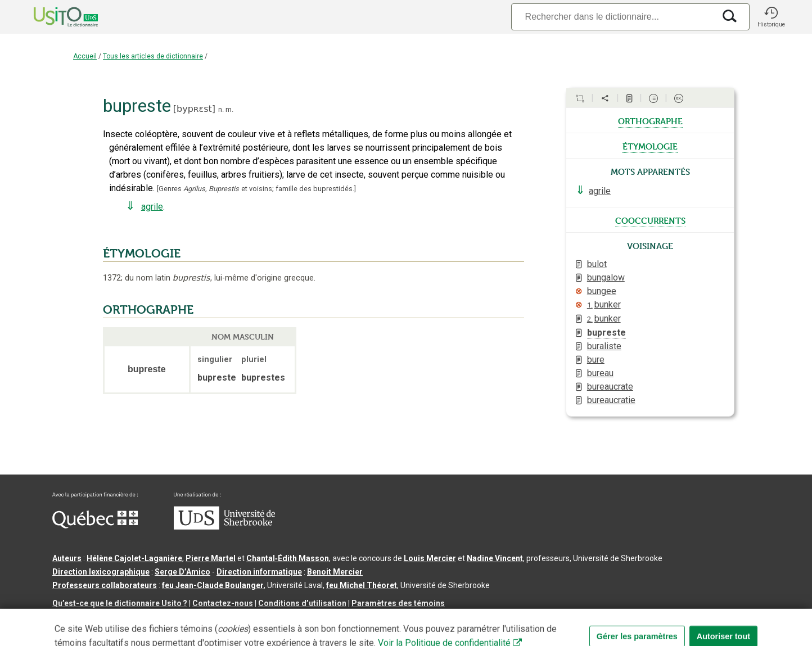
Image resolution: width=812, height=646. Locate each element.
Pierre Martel (211, 558)
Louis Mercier (430, 558)
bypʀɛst (194, 109)
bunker (604, 304)
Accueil (85, 56)
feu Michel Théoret (362, 585)
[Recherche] (613, 17)
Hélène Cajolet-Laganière (134, 558)
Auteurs (67, 558)
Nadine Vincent (495, 558)
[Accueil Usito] (53, 17)
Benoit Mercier (335, 572)
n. (221, 109)
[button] (771, 17)
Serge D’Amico (182, 572)
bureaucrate (610, 387)
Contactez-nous (223, 603)
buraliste (604, 346)
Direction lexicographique (101, 572)
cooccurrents (650, 220)
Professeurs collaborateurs (105, 585)
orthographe (650, 120)
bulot (597, 264)
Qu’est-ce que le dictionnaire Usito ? (120, 603)
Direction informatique (259, 572)
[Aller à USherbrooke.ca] (224, 527)
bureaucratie (611, 400)
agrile (152, 207)
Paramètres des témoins (398, 603)
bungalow (606, 277)
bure (596, 360)
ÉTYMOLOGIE (142, 254)
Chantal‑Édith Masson (288, 558)
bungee (602, 291)
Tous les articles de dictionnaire (153, 56)
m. (229, 109)
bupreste (606, 333)
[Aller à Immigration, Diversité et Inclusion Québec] (95, 526)
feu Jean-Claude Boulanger (213, 585)
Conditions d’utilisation (302, 603)
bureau (600, 373)
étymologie (650, 146)
